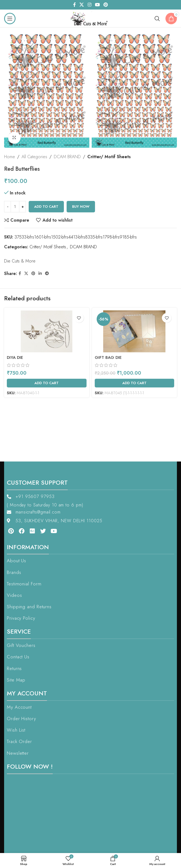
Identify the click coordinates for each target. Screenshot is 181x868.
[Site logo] (90, 18)
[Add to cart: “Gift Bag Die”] (135, 383)
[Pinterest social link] (106, 5)
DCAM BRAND (67, 157)
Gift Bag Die (108, 357)
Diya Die (15, 357)
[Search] (157, 19)
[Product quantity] (15, 207)
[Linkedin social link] (40, 274)
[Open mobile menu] (10, 19)
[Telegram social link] (47, 274)
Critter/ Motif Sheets (109, 157)
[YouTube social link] (97, 5)
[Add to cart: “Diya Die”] (47, 383)
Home (10, 157)
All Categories (34, 157)
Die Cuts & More (20, 261)
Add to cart (46, 207)
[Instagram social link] (89, 5)
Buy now (81, 207)
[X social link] (82, 5)
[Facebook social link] (74, 5)
